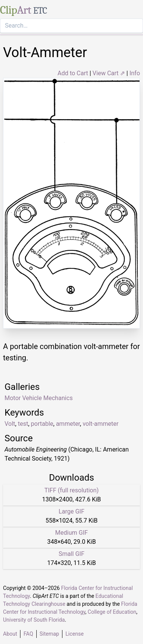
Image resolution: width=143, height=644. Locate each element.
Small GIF (71, 554)
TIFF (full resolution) (71, 490)
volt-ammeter (100, 424)
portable (42, 424)
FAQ (28, 634)
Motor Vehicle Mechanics (39, 398)
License (75, 634)
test (23, 424)
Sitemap (49, 634)
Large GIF (71, 511)
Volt (10, 424)
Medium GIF (71, 533)
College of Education (112, 612)
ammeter (68, 424)
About (10, 634)
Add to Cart (73, 73)
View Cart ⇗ (109, 73)
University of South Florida (34, 620)
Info (135, 73)
